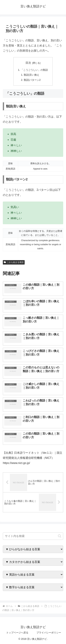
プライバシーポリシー (49, 633)
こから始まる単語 (14, 262)
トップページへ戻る (17, 633)
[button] (60, 536)
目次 (28, 63)
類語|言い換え (32, 75)
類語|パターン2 (32, 80)
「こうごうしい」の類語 (34, 70)
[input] (33, 536)
